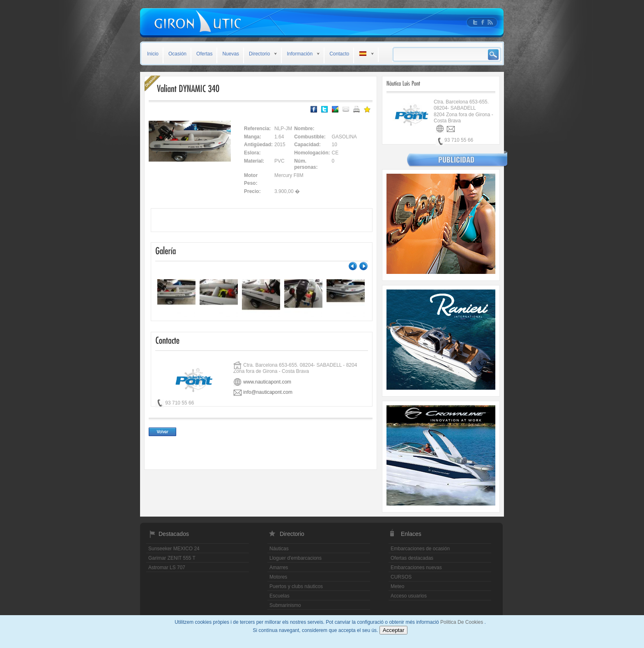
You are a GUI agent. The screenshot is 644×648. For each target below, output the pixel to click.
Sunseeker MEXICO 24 (174, 549)
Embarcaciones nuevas (416, 568)
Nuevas (231, 54)
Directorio (259, 54)
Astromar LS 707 (167, 568)
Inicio (153, 54)
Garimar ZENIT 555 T (172, 558)
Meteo (397, 586)
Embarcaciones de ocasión (420, 549)
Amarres (279, 568)
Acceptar (394, 630)
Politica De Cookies (462, 622)
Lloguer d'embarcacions (296, 558)
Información (300, 54)
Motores (278, 577)
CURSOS (401, 577)
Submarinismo (285, 605)
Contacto (339, 54)
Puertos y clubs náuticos (296, 586)
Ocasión (177, 54)
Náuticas (279, 549)
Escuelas (279, 596)
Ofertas (204, 54)
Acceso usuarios (409, 596)
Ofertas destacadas (412, 558)
